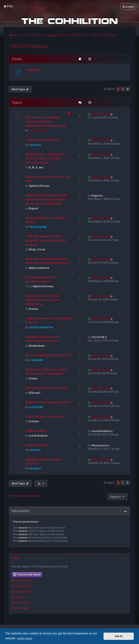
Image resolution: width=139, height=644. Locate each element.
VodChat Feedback (28, 46)
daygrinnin (99, 445)
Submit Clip (21, 591)
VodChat (32, 70)
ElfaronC (35, 393)
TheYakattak (38, 227)
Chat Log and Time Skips (45, 416)
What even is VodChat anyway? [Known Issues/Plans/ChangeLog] (45, 121)
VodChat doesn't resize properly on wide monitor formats (46, 240)
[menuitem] (8, 6)
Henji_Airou (37, 249)
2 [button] (123, 89)
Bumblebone (37, 346)
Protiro (33, 309)
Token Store (21, 586)
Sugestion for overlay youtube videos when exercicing (42, 300)
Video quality (36, 431)
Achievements (23, 580)
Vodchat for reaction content (48, 402)
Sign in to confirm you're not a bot (48, 179)
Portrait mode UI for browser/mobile (41, 279)
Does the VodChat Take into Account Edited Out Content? (48, 261)
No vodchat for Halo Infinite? (48, 355)
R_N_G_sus (36, 167)
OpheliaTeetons (39, 186)
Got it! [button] (119, 636)
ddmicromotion (39, 268)
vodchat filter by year (42, 140)
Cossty (33, 378)
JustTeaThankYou (41, 327)
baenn (37, 450)
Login (15, 558)
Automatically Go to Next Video (45, 220)
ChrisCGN (98, 337)
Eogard (33, 208)
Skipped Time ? (38, 445)
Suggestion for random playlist (43, 461)
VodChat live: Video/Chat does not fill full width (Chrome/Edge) (45, 158)
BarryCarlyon (38, 130)
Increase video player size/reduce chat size (43, 339)
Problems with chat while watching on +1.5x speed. (46, 371)
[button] (128, 89)
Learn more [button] (25, 638)
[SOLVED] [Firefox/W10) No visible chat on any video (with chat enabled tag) (46, 199)
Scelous (34, 421)
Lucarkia (35, 145)
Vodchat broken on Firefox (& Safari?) (48, 320)
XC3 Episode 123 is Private (46, 388)
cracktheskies (38, 436)
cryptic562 (36, 360)
